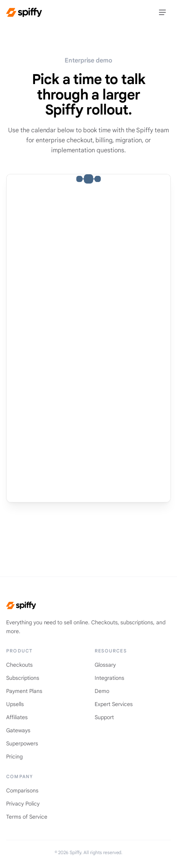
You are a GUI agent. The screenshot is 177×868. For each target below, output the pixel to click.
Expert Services (114, 704)
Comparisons (22, 790)
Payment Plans (24, 691)
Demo (102, 691)
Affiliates (17, 717)
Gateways (18, 730)
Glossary (105, 665)
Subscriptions (23, 678)
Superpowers (22, 743)
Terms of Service (27, 817)
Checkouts (19, 665)
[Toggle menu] (162, 12)
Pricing (14, 757)
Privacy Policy (23, 804)
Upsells (15, 704)
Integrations (109, 678)
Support (104, 717)
